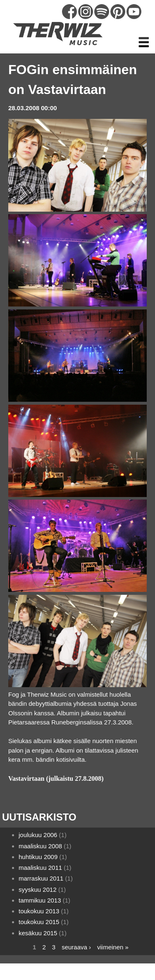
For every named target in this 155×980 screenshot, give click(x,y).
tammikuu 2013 (40, 900)
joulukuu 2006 (38, 835)
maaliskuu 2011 (40, 868)
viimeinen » (113, 947)
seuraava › (76, 947)
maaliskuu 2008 (40, 846)
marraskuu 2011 (41, 878)
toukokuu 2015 (39, 922)
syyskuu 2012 (38, 889)
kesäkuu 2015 (38, 933)
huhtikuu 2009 (38, 857)
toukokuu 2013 (39, 911)
